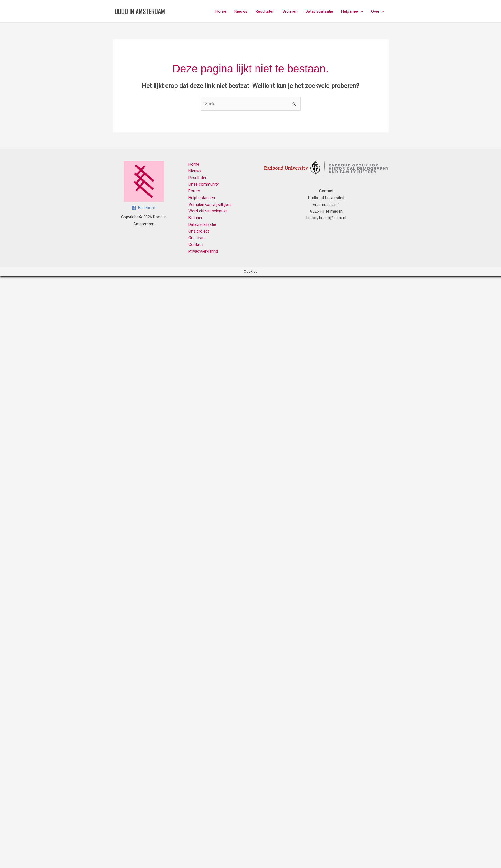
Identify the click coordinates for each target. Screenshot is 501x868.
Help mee (352, 11)
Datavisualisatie (319, 11)
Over (378, 11)
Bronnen (290, 11)
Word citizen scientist (208, 211)
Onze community (204, 184)
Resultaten (265, 11)
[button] (361, 11)
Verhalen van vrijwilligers (210, 205)
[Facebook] (144, 208)
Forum (194, 191)
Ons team (197, 238)
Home (221, 11)
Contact (196, 244)
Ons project (199, 231)
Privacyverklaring (203, 251)
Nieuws (241, 11)
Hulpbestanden (202, 198)
